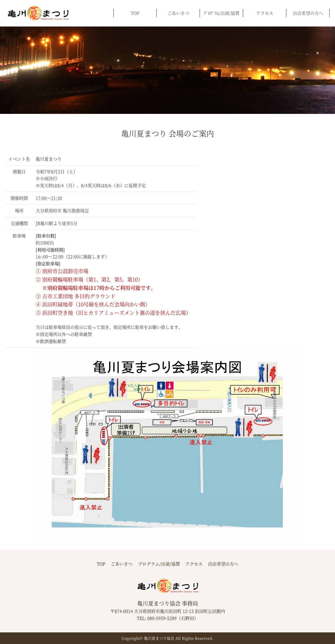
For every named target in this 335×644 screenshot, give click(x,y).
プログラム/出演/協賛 (159, 564)
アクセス (265, 13)
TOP (135, 13)
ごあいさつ (178, 13)
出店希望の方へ (308, 13)
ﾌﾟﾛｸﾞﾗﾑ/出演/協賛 (222, 13)
